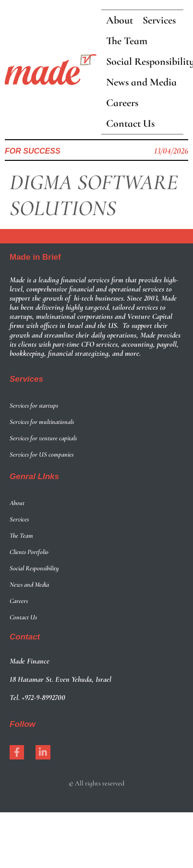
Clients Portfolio (29, 552)
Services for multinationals (42, 422)
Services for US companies (42, 454)
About (17, 503)
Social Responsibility (34, 568)
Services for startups (34, 405)
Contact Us (23, 617)
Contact (25, 637)
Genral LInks (34, 476)
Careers (19, 601)
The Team (21, 536)
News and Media (29, 585)
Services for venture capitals (43, 438)
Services (26, 379)
